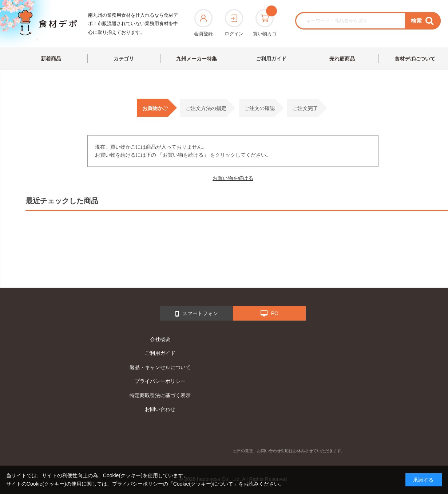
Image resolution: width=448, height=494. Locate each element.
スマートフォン (197, 314)
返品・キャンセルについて (160, 367)
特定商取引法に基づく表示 (160, 395)
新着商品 (51, 59)
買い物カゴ (265, 23)
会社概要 (160, 339)
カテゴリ (124, 59)
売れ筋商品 (342, 59)
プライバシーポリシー (160, 381)
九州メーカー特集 (197, 59)
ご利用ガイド (271, 59)
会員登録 (203, 23)
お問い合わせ (160, 409)
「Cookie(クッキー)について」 (203, 484)
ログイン (234, 23)
